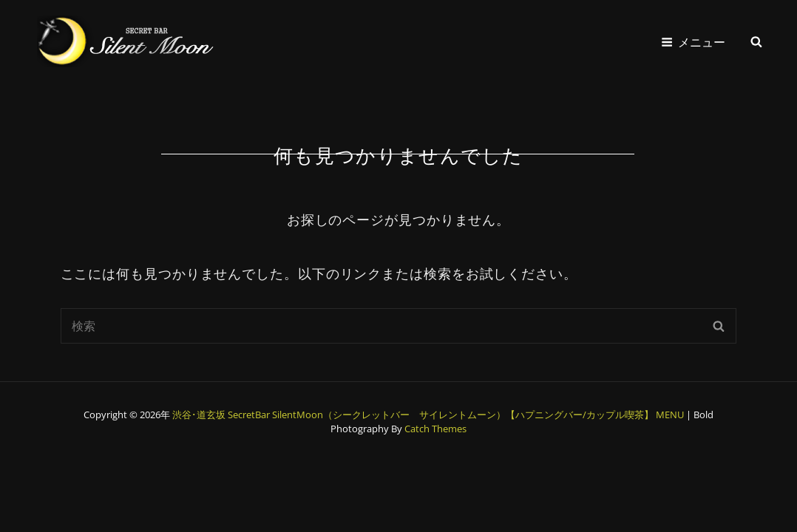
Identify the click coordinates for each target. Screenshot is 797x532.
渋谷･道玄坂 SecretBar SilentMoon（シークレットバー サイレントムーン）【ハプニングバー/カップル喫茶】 (413, 415)
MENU (670, 415)
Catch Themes (435, 429)
